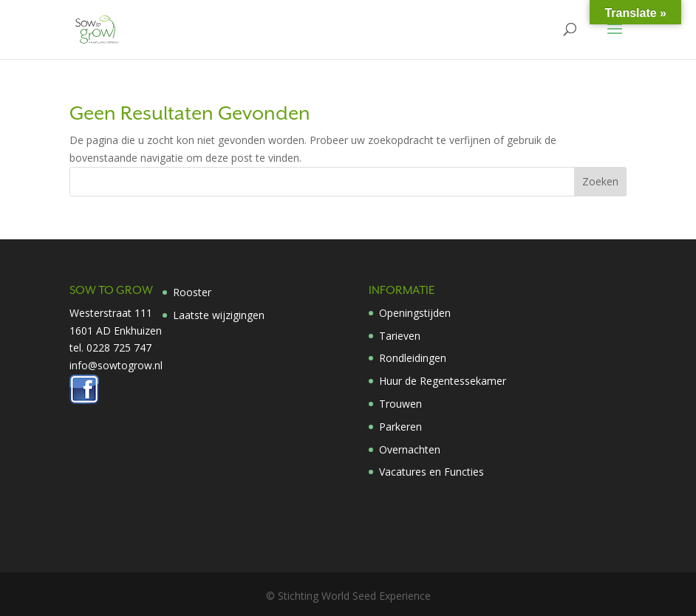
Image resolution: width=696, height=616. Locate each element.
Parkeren (400, 427)
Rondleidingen (413, 358)
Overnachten (410, 449)
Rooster (192, 292)
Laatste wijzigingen (219, 315)
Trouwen (400, 404)
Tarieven (400, 336)
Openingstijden (415, 313)
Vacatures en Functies (431, 472)
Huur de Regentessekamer (443, 381)
